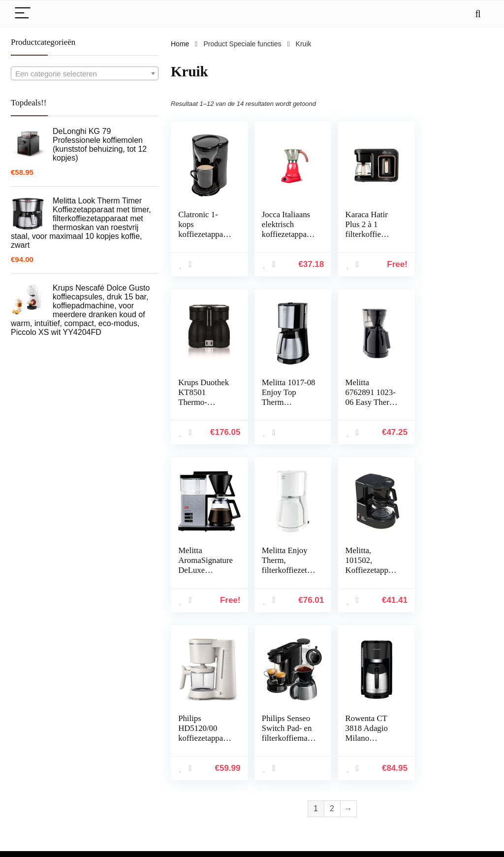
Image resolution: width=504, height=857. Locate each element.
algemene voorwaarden (456, 747)
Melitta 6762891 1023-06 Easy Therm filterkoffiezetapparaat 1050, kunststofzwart (287, 407)
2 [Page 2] (332, 641)
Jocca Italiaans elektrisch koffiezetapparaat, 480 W (286, 229)
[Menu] (23, 14)
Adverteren (359, 788)
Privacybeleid (441, 733)
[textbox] (85, 74)
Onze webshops (367, 774)
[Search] (478, 14)
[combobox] (85, 73)
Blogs (351, 760)
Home (180, 44)
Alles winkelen (364, 747)
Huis (349, 733)
